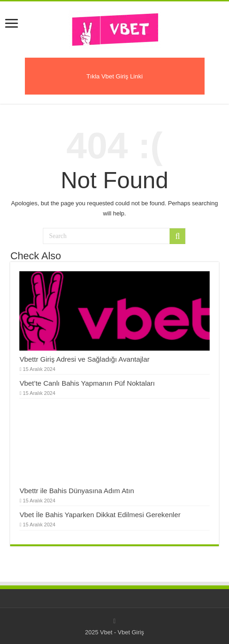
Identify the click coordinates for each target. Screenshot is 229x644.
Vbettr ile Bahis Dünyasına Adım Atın (76, 491)
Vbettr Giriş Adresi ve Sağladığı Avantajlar (84, 359)
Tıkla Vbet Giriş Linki (114, 76)
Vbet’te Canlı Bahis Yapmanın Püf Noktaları (87, 383)
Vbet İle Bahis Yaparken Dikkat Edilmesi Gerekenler (100, 515)
